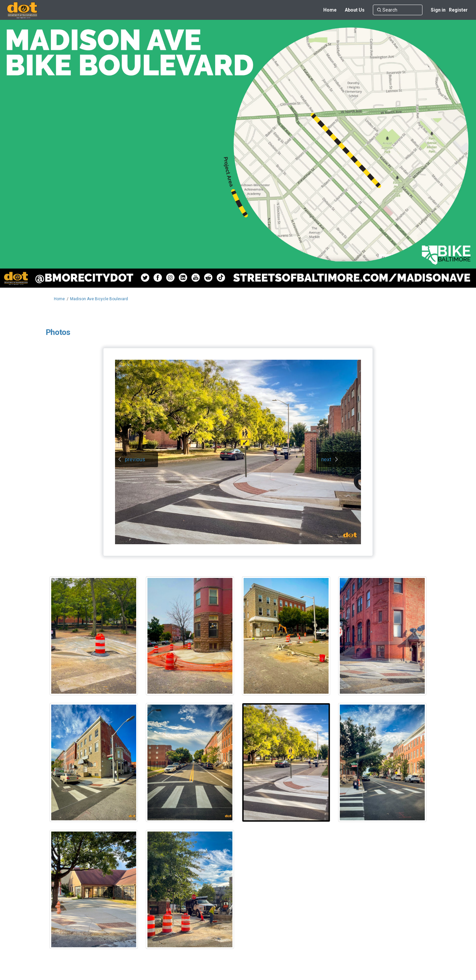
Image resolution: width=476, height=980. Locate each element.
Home (59, 299)
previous (135, 459)
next (326, 459)
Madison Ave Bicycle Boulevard (99, 299)
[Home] (330, 10)
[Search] (398, 10)
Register (458, 10)
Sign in (438, 10)
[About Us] (355, 10)
